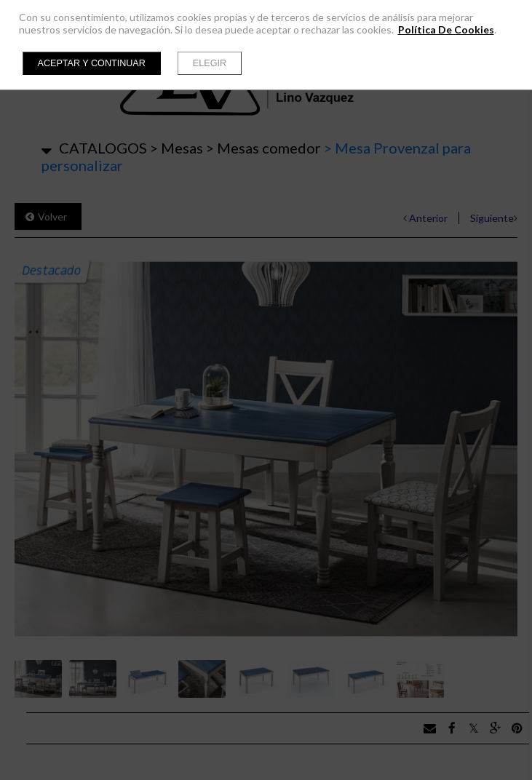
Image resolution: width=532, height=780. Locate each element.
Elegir (210, 63)
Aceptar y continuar (92, 63)
